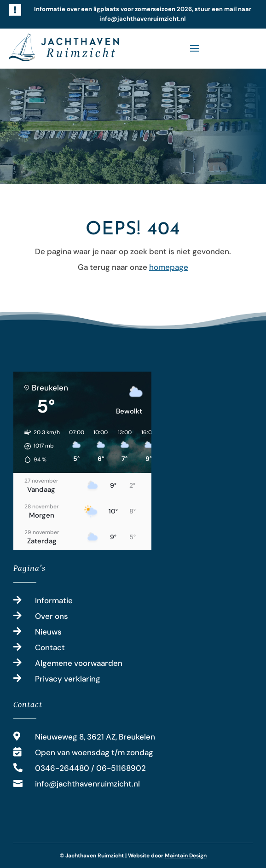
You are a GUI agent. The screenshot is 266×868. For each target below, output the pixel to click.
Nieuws (48, 632)
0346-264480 (62, 768)
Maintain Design (186, 856)
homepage (169, 267)
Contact (50, 647)
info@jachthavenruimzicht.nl (87, 784)
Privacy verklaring (68, 679)
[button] (39, 446)
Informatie (54, 600)
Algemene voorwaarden (79, 663)
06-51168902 (121, 768)
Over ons (52, 616)
